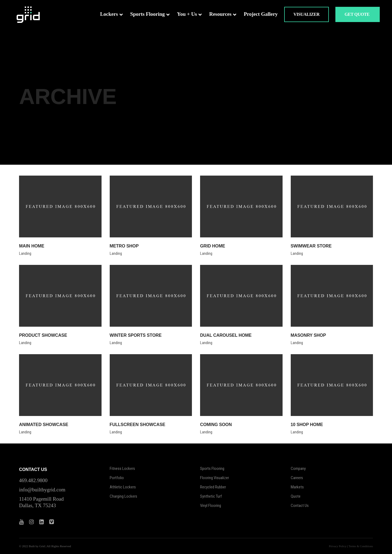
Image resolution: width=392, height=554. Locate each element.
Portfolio (117, 478)
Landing (25, 253)
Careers (297, 478)
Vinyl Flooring (211, 506)
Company (298, 469)
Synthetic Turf (211, 496)
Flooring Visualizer (215, 478)
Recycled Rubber (213, 487)
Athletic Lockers (123, 487)
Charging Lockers (123, 496)
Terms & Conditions (361, 546)
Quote (296, 496)
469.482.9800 (33, 480)
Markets (297, 487)
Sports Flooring (212, 469)
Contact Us (300, 506)
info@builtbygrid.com (42, 490)
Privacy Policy (338, 546)
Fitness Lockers (122, 469)
